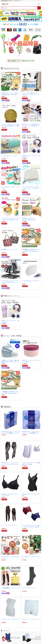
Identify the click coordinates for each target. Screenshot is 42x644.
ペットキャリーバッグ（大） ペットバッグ (10, 156)
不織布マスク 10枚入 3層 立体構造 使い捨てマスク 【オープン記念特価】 (10, 361)
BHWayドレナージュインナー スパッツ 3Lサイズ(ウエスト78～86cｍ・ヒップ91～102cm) (10, 464)
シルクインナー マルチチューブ (11, 619)
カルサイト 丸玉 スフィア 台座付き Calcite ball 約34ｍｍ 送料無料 (10, 125)
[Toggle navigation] (39, 4)
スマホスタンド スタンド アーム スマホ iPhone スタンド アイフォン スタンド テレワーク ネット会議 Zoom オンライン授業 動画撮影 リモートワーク (10, 282)
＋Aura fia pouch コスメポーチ (31, 281)
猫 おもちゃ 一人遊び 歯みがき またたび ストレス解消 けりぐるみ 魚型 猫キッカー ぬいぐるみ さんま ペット (31, 125)
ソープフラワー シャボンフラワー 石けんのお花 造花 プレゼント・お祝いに (11, 219)
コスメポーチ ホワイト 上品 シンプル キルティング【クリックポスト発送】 (31, 188)
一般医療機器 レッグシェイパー (11, 588)
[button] (18, 56)
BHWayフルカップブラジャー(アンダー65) (10, 495)
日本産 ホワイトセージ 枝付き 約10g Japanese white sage (10, 94)
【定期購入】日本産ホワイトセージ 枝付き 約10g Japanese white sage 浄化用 (31, 250)
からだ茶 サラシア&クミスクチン (31, 557)
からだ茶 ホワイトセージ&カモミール (10, 557)
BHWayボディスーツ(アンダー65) (31, 495)
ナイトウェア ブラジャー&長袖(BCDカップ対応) (31, 464)
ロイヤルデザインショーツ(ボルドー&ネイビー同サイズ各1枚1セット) (31, 526)
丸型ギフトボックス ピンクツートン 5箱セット (31, 361)
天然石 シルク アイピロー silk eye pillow (31, 156)
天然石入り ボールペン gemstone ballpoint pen (29, 219)
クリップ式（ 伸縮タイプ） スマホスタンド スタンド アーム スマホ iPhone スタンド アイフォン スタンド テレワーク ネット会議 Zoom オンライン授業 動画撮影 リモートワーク (31, 94)
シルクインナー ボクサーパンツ (31, 619)
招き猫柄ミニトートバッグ (9, 250)
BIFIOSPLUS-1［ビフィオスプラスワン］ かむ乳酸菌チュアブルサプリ (31, 432)
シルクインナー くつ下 (29, 588)
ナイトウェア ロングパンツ (9, 525)
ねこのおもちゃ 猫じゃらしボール (10, 188)
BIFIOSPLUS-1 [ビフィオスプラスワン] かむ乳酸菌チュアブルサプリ (11, 432)
